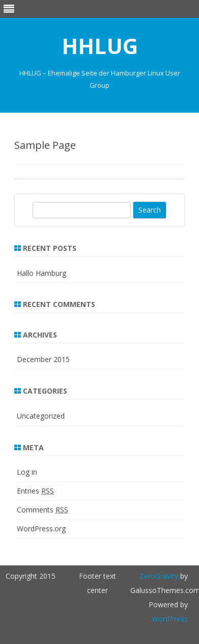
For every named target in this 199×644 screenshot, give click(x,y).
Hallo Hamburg (41, 273)
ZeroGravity (159, 576)
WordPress (170, 619)
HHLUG (100, 46)
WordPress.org (41, 529)
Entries (35, 491)
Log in (27, 472)
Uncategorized (41, 416)
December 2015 (43, 359)
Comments (42, 510)
